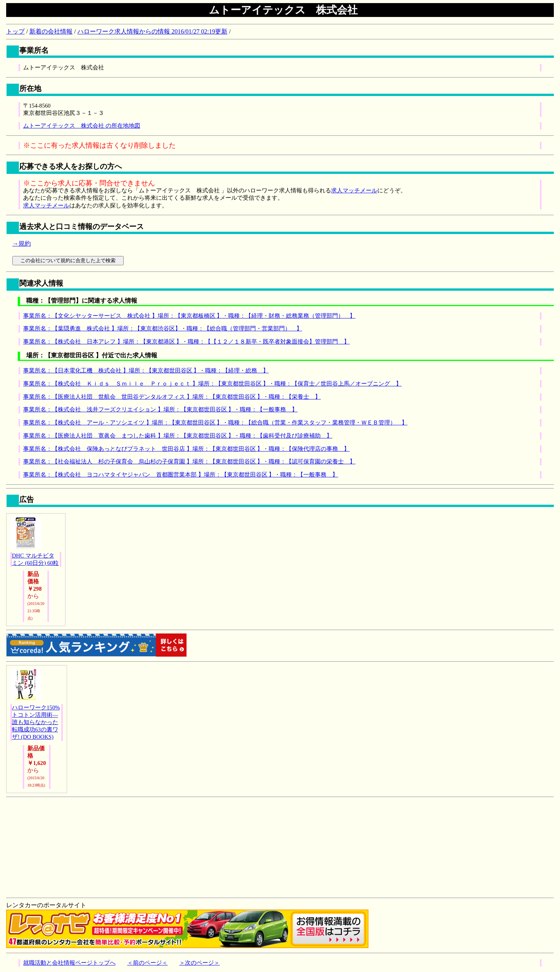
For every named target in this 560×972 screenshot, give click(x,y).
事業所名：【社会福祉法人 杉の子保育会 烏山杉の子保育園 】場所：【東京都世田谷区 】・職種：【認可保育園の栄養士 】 (189, 462)
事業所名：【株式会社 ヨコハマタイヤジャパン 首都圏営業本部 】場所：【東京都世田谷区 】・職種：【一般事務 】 (181, 475)
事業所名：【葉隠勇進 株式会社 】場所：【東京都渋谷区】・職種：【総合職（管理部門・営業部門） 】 (163, 328)
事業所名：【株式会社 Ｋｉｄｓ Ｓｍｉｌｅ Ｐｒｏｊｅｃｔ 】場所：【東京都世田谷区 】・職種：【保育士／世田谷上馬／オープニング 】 (212, 384)
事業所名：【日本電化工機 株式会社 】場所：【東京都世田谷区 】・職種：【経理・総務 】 (146, 371)
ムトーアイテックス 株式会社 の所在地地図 (82, 126)
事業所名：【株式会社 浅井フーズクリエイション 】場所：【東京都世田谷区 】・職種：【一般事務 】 (160, 409)
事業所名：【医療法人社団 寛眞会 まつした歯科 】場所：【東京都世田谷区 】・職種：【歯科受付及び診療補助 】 (178, 436)
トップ (15, 31)
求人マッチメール (354, 190)
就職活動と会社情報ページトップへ (69, 963)
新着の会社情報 (51, 31)
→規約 (22, 243)
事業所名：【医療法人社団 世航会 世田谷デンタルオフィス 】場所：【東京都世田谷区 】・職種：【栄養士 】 (172, 397)
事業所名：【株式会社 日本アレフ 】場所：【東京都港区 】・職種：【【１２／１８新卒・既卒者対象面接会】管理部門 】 (186, 342)
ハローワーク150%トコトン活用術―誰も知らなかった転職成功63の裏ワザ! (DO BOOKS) (36, 722)
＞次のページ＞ (199, 963)
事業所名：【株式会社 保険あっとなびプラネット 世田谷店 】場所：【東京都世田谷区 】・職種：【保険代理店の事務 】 (186, 449)
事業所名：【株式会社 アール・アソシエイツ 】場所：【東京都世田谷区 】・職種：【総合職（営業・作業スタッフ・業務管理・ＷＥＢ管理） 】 (215, 423)
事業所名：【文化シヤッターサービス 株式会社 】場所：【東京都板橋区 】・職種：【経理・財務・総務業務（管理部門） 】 (189, 316)
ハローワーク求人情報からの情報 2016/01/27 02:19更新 (152, 31)
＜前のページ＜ (147, 963)
